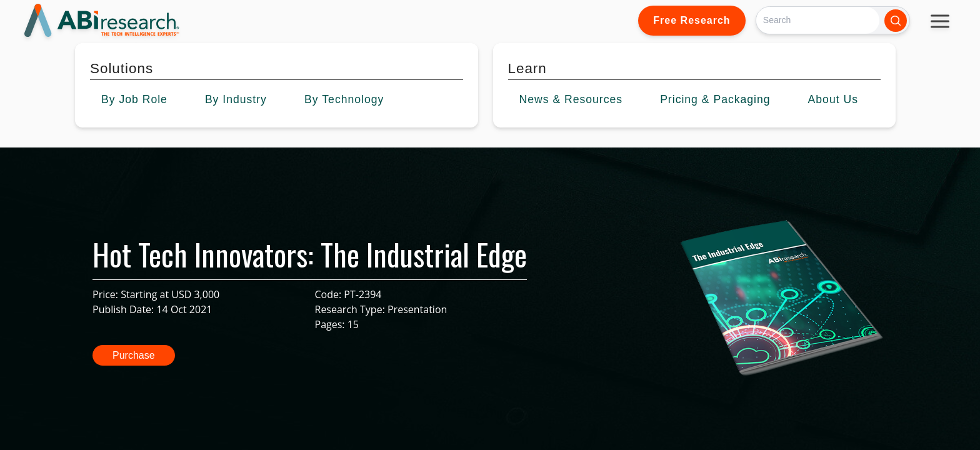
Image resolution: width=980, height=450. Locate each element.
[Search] (818, 20)
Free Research (692, 20)
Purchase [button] (134, 355)
